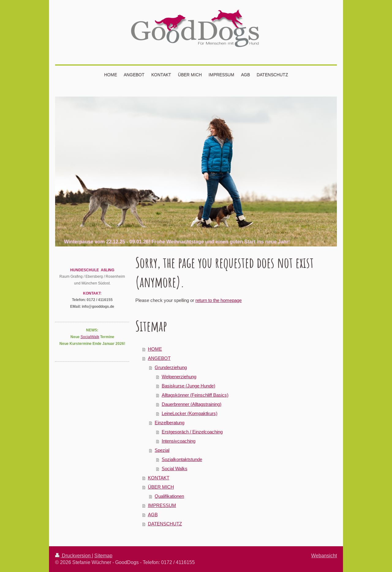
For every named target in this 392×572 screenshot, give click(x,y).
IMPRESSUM (162, 505)
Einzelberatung (170, 423)
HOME (155, 349)
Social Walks (175, 469)
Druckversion (73, 555)
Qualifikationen (169, 496)
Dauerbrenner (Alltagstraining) (192, 404)
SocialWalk (90, 337)
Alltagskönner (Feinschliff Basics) (195, 395)
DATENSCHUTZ (165, 524)
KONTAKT (159, 478)
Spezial (162, 450)
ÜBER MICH (161, 487)
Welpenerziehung (179, 377)
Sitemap (103, 555)
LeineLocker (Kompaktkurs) (190, 413)
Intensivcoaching (179, 441)
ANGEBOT (159, 358)
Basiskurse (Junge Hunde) (188, 386)
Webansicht (324, 555)
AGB (153, 515)
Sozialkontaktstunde (182, 459)
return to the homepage (219, 300)
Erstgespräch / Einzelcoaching (192, 432)
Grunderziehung (171, 367)
